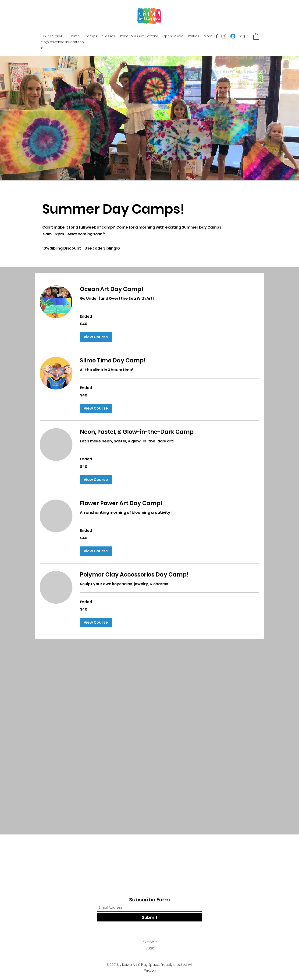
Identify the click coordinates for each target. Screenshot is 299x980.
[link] (170, 289)
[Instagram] (224, 36)
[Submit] (149, 917)
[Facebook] (217, 36)
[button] (256, 36)
